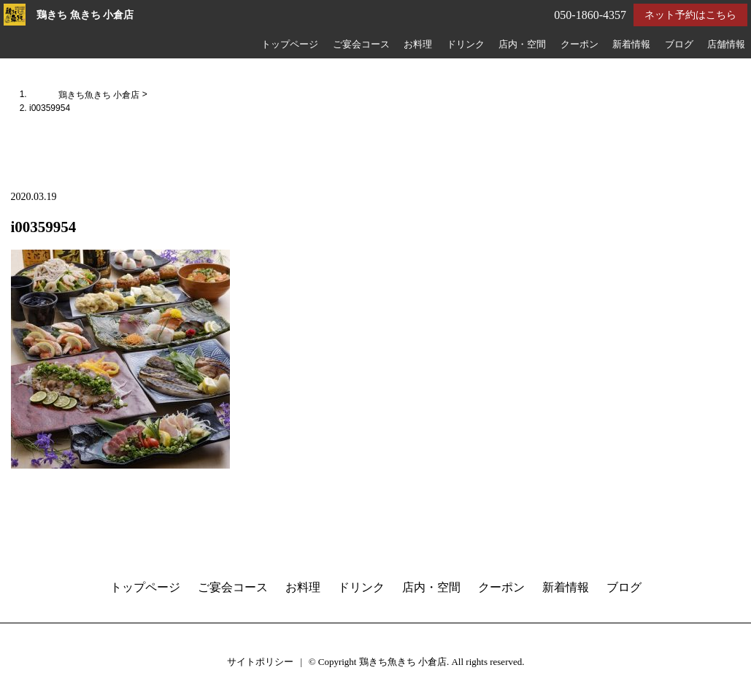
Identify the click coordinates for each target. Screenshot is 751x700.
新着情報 (631, 45)
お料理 (418, 45)
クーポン (579, 45)
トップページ (290, 45)
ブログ (679, 45)
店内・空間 (522, 45)
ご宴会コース (361, 45)
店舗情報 (726, 45)
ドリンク (466, 45)
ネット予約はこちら (690, 15)
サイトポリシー (260, 662)
